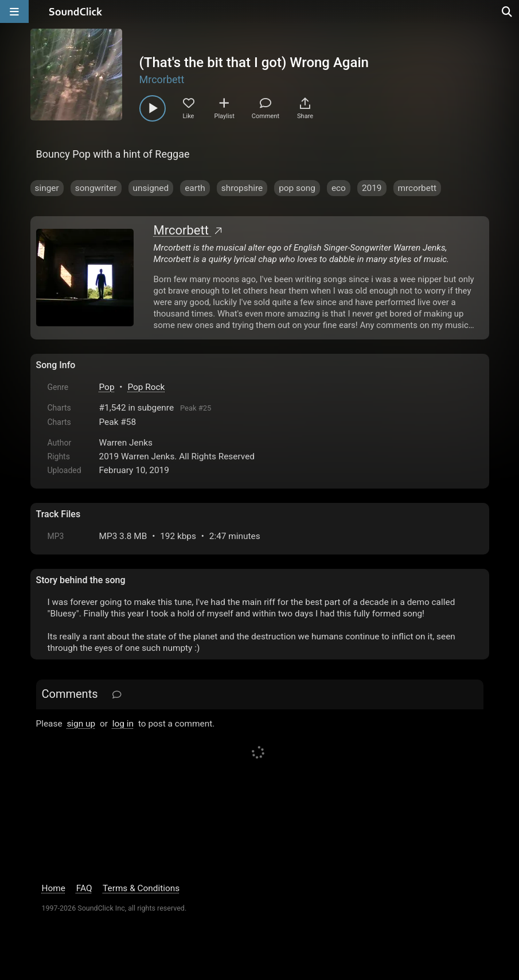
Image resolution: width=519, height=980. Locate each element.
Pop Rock (146, 387)
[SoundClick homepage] (76, 11)
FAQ (84, 888)
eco (339, 188)
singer (47, 188)
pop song (297, 188)
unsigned (151, 188)
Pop (107, 387)
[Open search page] (508, 11)
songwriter (96, 188)
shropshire (242, 188)
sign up (81, 724)
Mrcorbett (162, 79)
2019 (372, 188)
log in (123, 724)
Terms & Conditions (141, 888)
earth (195, 188)
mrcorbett (417, 188)
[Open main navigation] (14, 11)
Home (54, 888)
